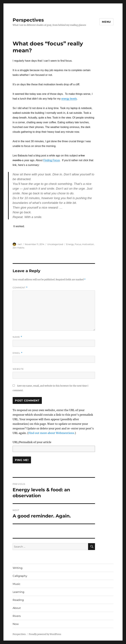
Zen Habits (18, 248)
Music (16, 584)
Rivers (17, 616)
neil (20, 244)
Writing (18, 568)
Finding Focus (52, 160)
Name (17, 337)
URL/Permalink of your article (32, 442)
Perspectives (28, 20)
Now (16, 624)
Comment (20, 288)
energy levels (69, 99)
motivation (88, 244)
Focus (78, 244)
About (17, 608)
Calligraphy (20, 576)
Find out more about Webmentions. (52, 433)
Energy (70, 244)
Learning (18, 592)
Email (18, 353)
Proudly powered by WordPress (45, 634)
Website (18, 369)
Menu (106, 22)
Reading (18, 600)
